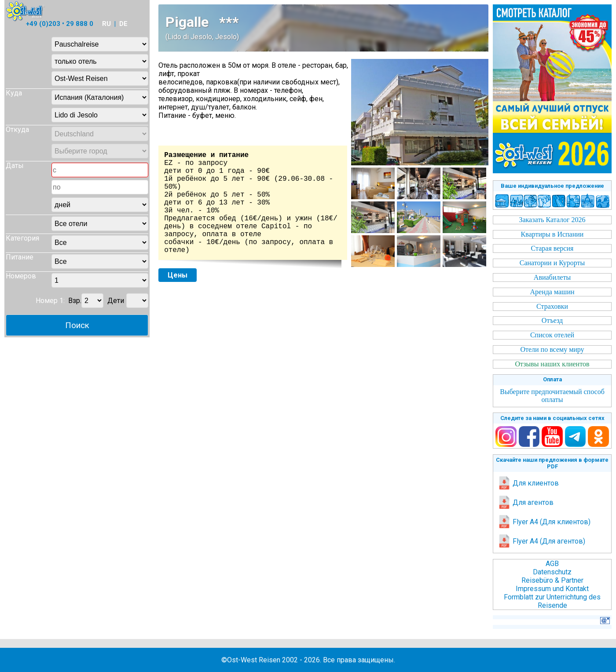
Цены (178, 275)
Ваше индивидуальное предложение (552, 186)
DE (123, 24)
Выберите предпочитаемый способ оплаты (552, 396)
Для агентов (526, 502)
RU (106, 24)
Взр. (75, 301)
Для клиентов (528, 483)
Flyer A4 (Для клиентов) (544, 522)
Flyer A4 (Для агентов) (541, 541)
